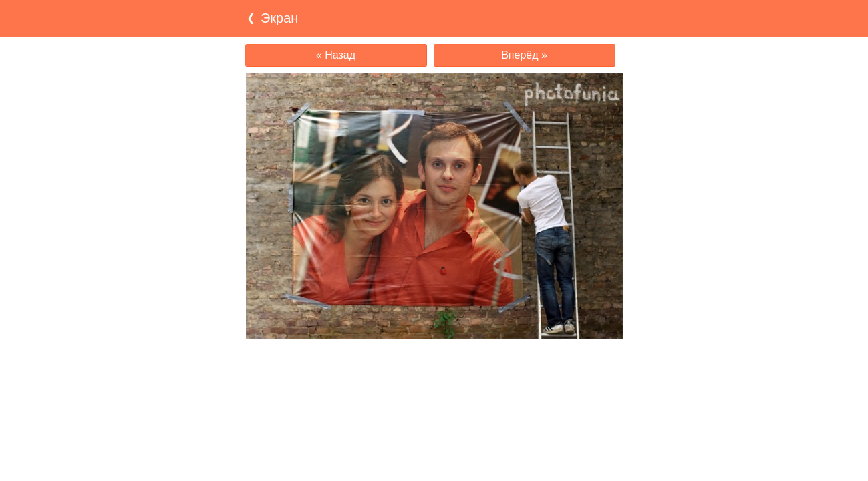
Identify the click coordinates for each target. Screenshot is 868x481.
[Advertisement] (434, 365)
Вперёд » (524, 55)
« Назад (336, 55)
